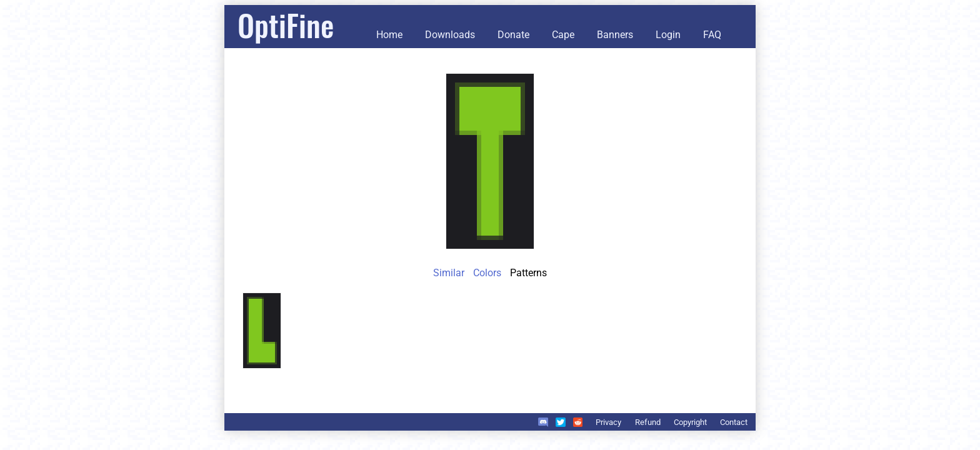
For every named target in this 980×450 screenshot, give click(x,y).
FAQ (712, 35)
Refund (648, 422)
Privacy (608, 422)
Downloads (450, 35)
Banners (615, 35)
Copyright (690, 422)
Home (389, 35)
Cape (563, 35)
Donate (513, 35)
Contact (734, 422)
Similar (449, 273)
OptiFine (286, 25)
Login (668, 35)
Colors (487, 273)
